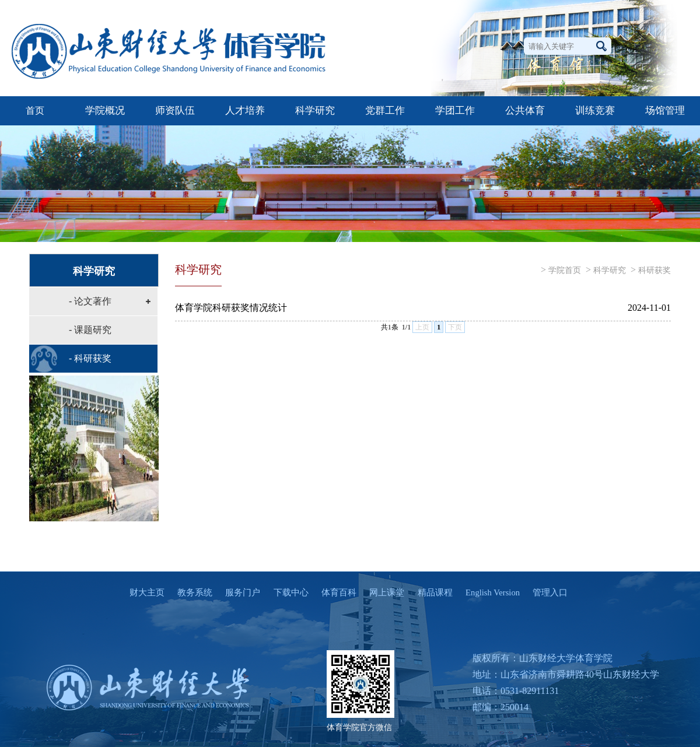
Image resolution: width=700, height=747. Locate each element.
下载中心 (285, 592)
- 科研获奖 (90, 358)
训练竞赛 (595, 111)
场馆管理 (665, 111)
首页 (35, 111)
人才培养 (245, 111)
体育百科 (334, 592)
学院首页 (565, 270)
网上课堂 (381, 592)
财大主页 (142, 592)
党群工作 (385, 111)
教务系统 (190, 592)
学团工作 (455, 111)
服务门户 (237, 592)
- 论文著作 (90, 301)
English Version (487, 592)
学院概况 (105, 111)
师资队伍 (175, 111)
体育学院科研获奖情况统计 (231, 308)
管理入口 (545, 592)
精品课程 (429, 592)
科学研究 (315, 111)
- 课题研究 (90, 330)
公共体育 (525, 111)
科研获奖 (654, 270)
